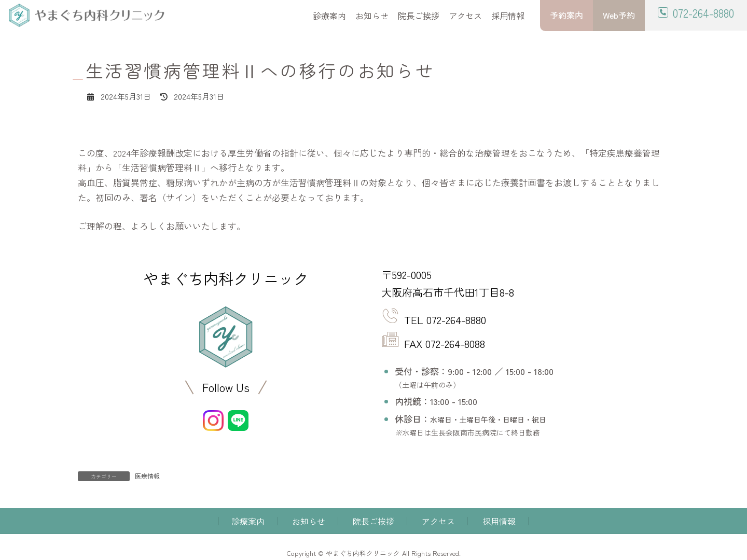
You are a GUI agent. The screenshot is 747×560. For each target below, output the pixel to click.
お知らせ (309, 521)
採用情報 (499, 521)
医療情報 (147, 476)
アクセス (438, 521)
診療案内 (248, 521)
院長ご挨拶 (374, 521)
